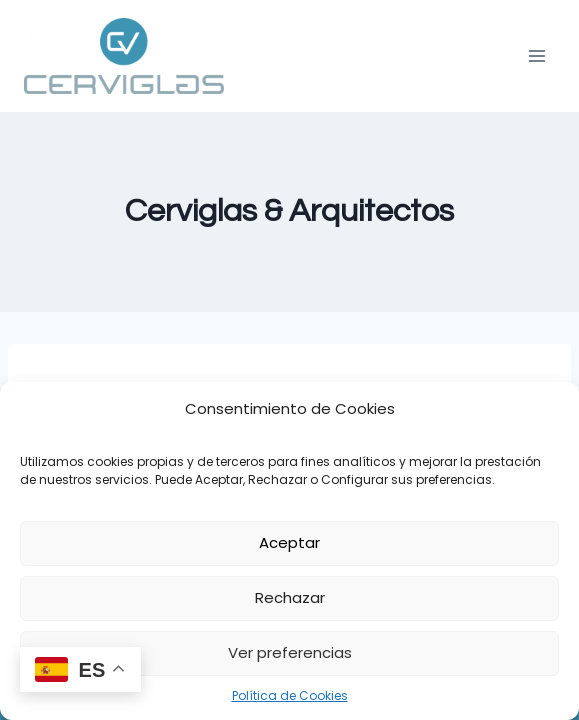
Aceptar (289, 542)
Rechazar (290, 597)
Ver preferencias (290, 652)
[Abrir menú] (536, 55)
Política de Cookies (290, 695)
